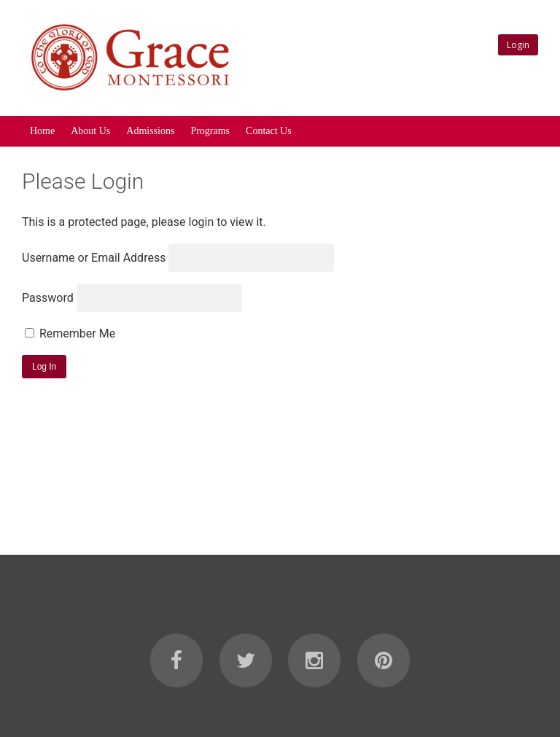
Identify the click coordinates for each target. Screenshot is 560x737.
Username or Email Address (94, 258)
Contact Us (269, 131)
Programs (210, 131)
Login (518, 45)
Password (48, 298)
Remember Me (70, 334)
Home (42, 131)
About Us (90, 131)
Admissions (150, 131)
